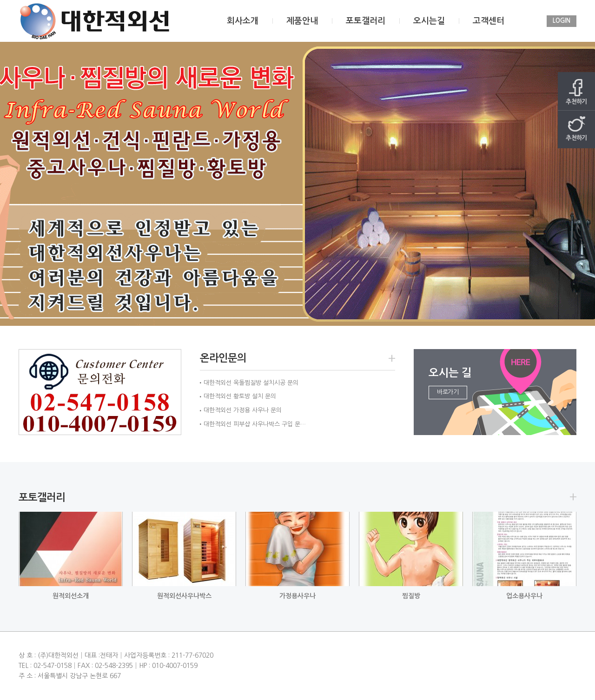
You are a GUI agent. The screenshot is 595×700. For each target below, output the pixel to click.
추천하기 (576, 92)
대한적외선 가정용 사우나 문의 (243, 410)
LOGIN (562, 21)
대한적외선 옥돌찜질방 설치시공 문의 (251, 383)
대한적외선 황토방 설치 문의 (240, 396)
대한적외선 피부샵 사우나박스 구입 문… (255, 424)
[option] (297, 184)
